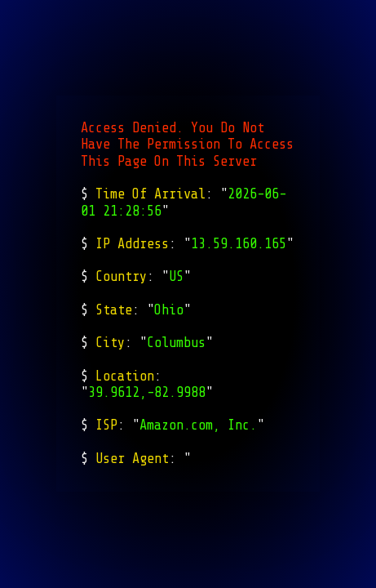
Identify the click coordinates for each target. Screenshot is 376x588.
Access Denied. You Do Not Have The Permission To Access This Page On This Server (187, 145)
